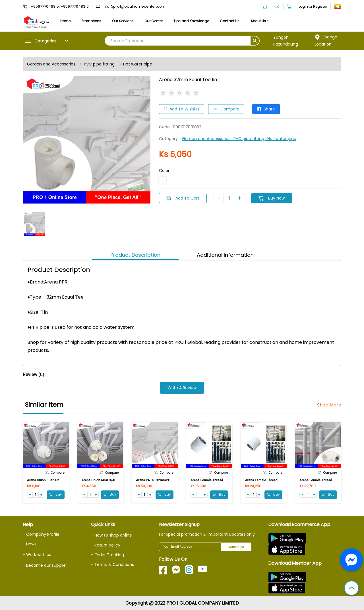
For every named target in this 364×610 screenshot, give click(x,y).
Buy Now (271, 198)
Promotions (91, 21)
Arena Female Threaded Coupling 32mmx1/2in (226, 480)
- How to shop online (111, 535)
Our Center (154, 21)
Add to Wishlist (182, 109)
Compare (226, 109)
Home (65, 21)
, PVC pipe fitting (248, 139)
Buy (56, 495)
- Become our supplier (45, 565)
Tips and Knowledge (191, 21)
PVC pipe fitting (99, 64)
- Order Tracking (107, 555)
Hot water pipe (138, 64)
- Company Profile (41, 534)
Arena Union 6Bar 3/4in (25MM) (106, 480)
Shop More (329, 405)
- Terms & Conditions (112, 564)
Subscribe (236, 547)
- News (30, 544)
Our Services (123, 21)
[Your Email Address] (190, 547)
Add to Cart (183, 198)
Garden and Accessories (51, 64)
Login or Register (313, 6)
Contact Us (230, 21)
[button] (351, 589)
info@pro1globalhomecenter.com (134, 6)
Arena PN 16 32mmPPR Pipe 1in (161, 480)
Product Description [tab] (135, 255)
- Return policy (106, 545)
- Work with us (37, 554)
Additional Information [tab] (225, 255)
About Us (258, 21)
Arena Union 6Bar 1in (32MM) (50, 480)
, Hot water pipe (281, 139)
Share (266, 109)
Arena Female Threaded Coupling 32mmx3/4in (281, 480)
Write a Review (182, 388)
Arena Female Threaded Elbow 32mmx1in (331, 480)
